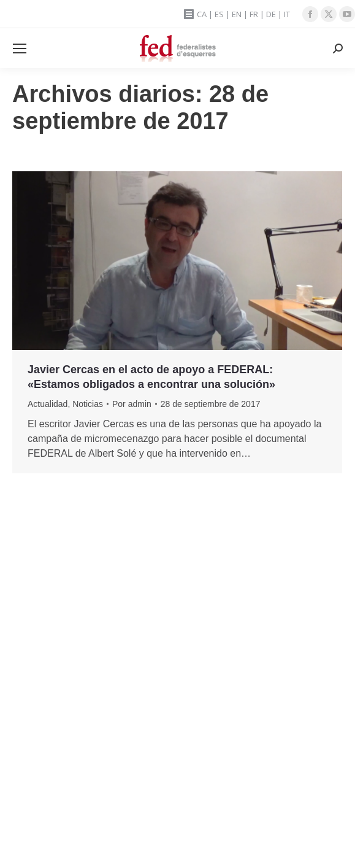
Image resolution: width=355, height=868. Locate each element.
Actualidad (48, 404)
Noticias (88, 404)
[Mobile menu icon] (20, 48)
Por (132, 404)
